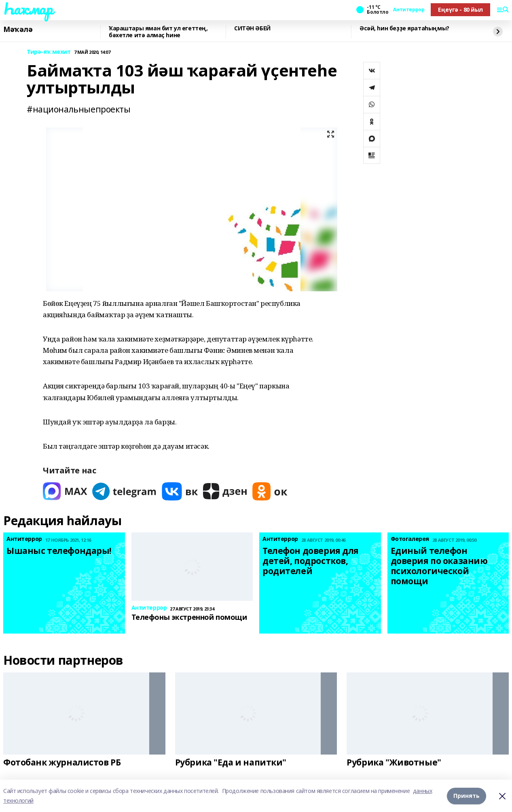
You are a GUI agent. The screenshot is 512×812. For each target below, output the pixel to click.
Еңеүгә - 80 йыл (460, 10)
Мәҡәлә (18, 30)
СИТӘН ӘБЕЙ (252, 29)
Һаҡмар (28, 8)
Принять (467, 796)
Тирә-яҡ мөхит (49, 52)
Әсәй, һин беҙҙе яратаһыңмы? (404, 29)
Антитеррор (409, 10)
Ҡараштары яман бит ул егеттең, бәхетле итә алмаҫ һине (158, 32)
